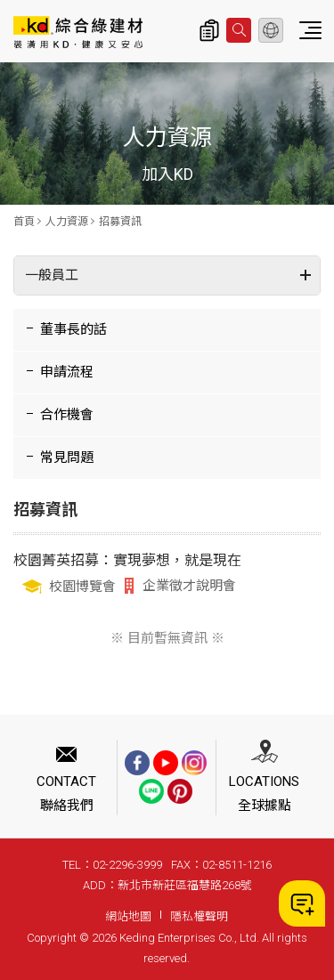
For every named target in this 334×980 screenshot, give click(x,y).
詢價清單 (209, 30)
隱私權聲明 (199, 916)
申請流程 (67, 372)
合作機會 (67, 415)
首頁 (24, 222)
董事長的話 (73, 329)
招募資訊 (120, 222)
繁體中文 (271, 30)
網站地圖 (128, 916)
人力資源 (67, 222)
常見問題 (67, 458)
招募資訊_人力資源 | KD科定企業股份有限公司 (78, 32)
